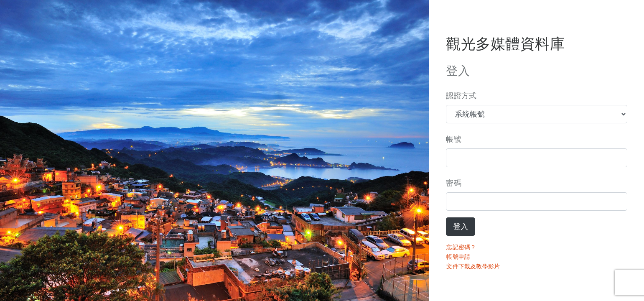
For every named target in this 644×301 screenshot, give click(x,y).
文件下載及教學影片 (473, 266)
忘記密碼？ (461, 247)
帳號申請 (458, 257)
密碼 (453, 183)
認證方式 (461, 96)
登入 (461, 227)
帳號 (453, 139)
